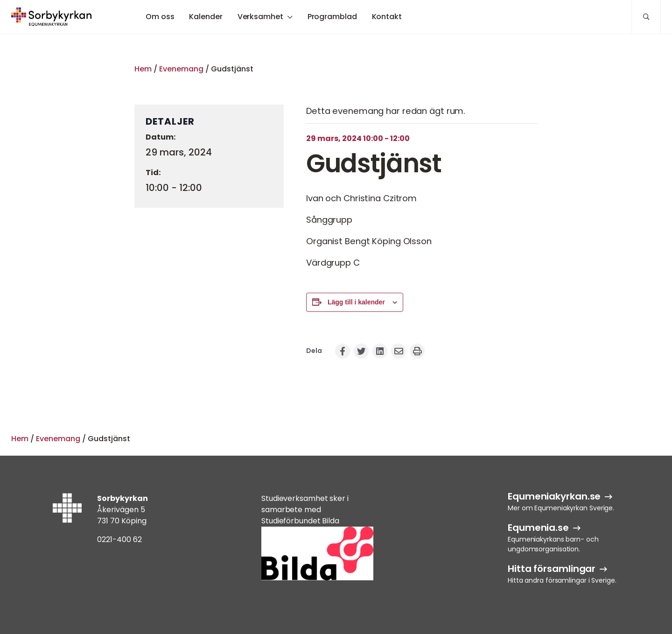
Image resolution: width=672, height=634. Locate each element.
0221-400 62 (119, 539)
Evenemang (181, 69)
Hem (143, 69)
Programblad (332, 17)
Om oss (160, 17)
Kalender (206, 17)
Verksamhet (260, 17)
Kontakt (387, 17)
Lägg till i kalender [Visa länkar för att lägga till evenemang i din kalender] (356, 302)
